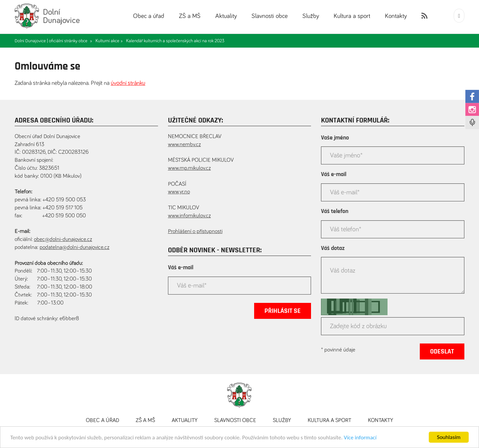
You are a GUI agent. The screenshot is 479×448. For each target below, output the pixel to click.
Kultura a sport (352, 16)
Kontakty (396, 16)
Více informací (360, 438)
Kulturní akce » (109, 41)
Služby (311, 16)
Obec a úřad (149, 16)
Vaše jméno (335, 138)
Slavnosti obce (270, 16)
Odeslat (442, 351)
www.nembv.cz (184, 145)
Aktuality (226, 16)
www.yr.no (179, 192)
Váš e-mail (181, 268)
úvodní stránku (128, 83)
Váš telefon (335, 211)
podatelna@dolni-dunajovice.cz (75, 247)
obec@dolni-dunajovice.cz (63, 239)
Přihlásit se (283, 311)
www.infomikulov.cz (189, 216)
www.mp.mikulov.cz (189, 168)
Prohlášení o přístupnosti (195, 231)
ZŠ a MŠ (190, 16)
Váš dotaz (333, 248)
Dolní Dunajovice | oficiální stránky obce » (53, 41)
